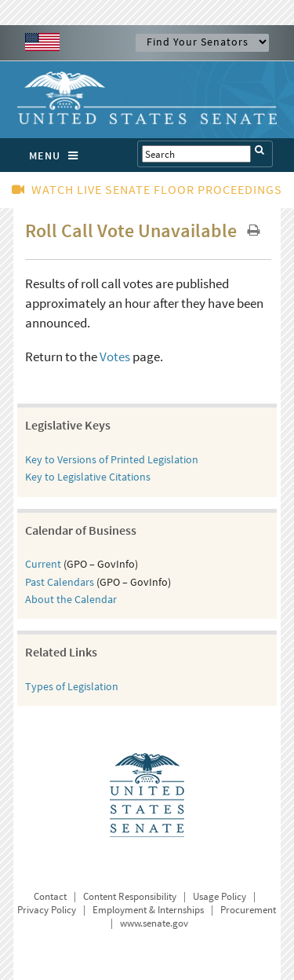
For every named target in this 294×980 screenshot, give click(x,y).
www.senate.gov (154, 923)
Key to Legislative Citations (88, 477)
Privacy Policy (47, 910)
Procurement (248, 910)
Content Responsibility (130, 896)
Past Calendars (60, 582)
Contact (50, 896)
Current (43, 564)
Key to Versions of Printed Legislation (112, 459)
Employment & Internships (148, 910)
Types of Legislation (72, 686)
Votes (115, 357)
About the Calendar (71, 599)
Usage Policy (220, 896)
